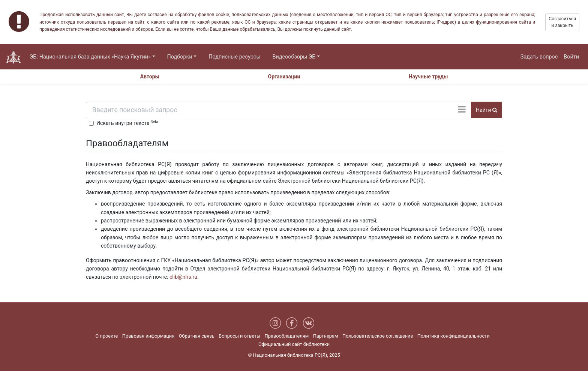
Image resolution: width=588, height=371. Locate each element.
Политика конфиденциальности (454, 336)
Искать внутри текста (127, 123)
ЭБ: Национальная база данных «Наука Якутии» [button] (90, 57)
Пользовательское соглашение (378, 336)
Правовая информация (148, 336)
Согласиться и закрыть (562, 22)
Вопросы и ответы (239, 336)
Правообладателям (287, 336)
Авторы (150, 77)
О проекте (106, 336)
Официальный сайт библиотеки (294, 344)
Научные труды (428, 77)
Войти (571, 57)
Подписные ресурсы (234, 57)
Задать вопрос (539, 57)
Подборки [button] (180, 57)
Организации (284, 77)
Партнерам (326, 336)
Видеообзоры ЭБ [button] (294, 57)
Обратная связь (197, 336)
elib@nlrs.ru (183, 277)
